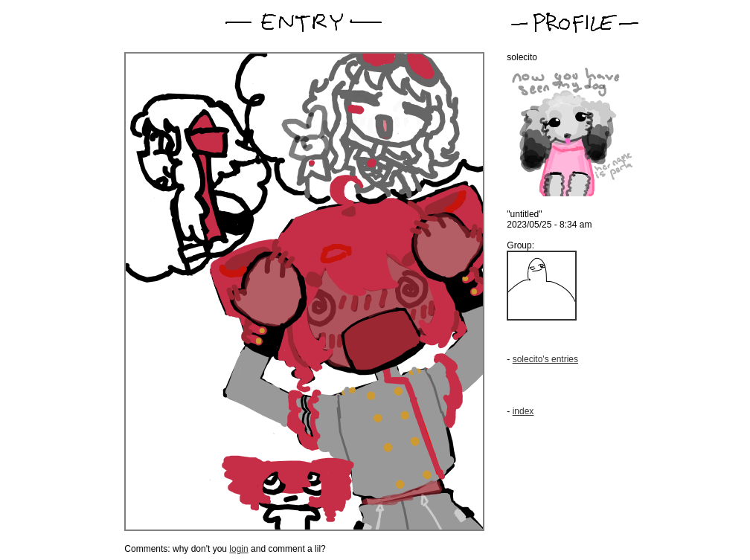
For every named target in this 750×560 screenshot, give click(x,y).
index (523, 411)
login (238, 549)
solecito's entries (545, 359)
